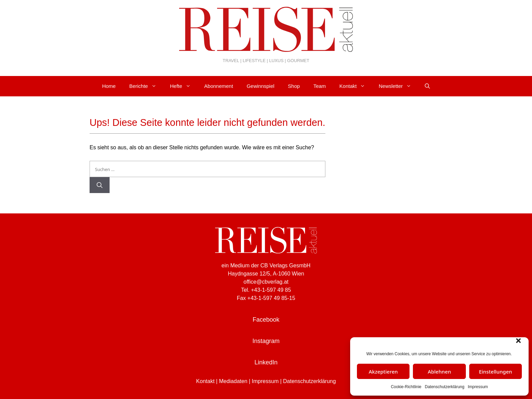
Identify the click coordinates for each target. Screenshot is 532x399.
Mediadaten (233, 381)
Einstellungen (495, 372)
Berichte (146, 86)
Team (320, 86)
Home (109, 86)
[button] (518, 341)
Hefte (184, 86)
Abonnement (219, 86)
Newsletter (398, 86)
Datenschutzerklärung (445, 387)
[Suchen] (100, 185)
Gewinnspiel (261, 86)
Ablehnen (440, 372)
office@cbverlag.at (266, 282)
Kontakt (356, 86)
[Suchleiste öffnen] (427, 86)
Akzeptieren (383, 372)
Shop (294, 86)
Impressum (478, 387)
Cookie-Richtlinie (406, 387)
